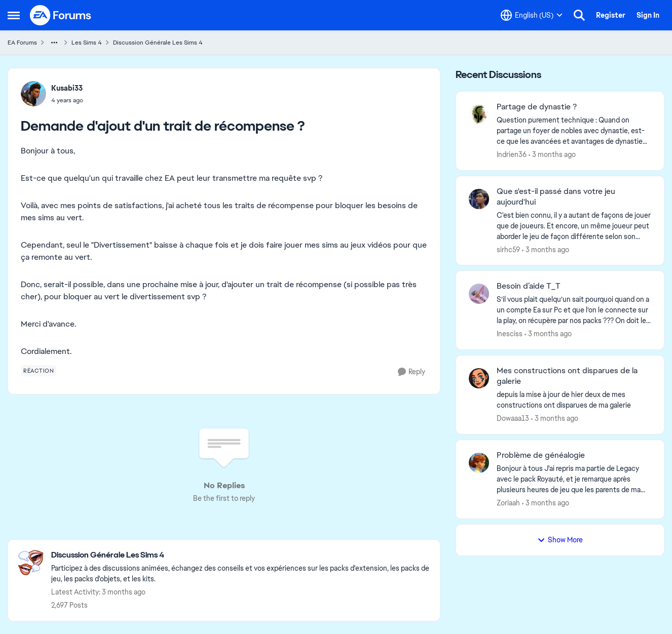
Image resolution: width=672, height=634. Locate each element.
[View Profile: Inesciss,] (479, 294)
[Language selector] (532, 15)
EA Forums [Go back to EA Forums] (22, 43)
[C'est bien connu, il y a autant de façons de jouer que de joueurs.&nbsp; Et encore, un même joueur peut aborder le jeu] (574, 226)
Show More (560, 540)
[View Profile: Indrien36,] (479, 114)
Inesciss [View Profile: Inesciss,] (510, 334)
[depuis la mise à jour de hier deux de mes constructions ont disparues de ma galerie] (574, 400)
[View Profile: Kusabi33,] (33, 94)
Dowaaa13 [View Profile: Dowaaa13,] (513, 418)
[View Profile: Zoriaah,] (479, 463)
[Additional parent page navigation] (54, 43)
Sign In (648, 15)
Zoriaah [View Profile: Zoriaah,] (508, 503)
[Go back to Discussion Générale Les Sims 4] (240, 555)
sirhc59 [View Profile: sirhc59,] (508, 249)
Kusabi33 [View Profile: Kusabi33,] (67, 88)
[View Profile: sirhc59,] (479, 199)
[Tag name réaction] (39, 371)
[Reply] (412, 372)
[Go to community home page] (61, 15)
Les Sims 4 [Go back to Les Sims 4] (87, 43)
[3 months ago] (552, 155)
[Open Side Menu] (14, 15)
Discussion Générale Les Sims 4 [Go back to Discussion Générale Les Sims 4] (158, 43)
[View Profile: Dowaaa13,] (479, 378)
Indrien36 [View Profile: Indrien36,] (512, 154)
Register (611, 15)
